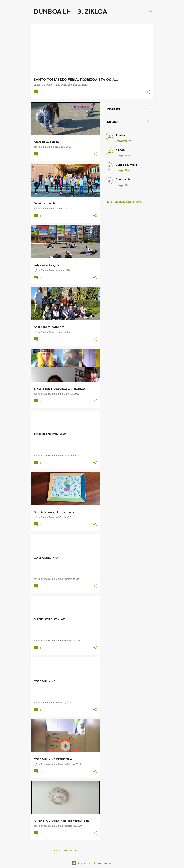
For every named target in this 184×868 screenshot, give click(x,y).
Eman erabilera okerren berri (124, 202)
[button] (148, 92)
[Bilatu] (151, 12)
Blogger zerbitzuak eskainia (92, 863)
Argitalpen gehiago (65, 851)
